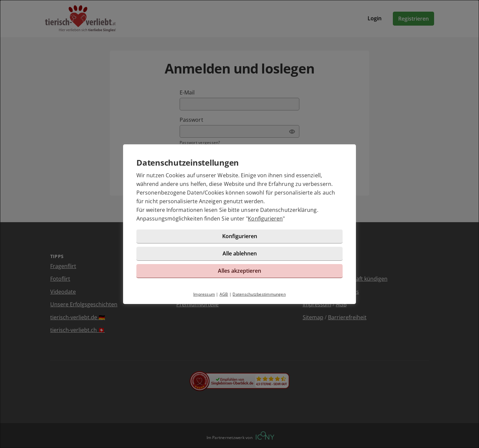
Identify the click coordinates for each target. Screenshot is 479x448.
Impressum (204, 294)
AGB (224, 294)
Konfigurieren (265, 219)
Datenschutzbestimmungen (259, 294)
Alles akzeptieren (239, 271)
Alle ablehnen (240, 253)
